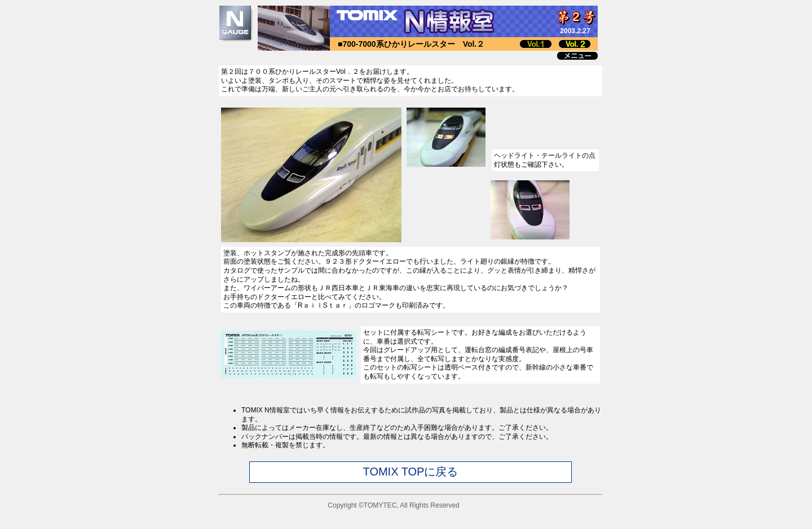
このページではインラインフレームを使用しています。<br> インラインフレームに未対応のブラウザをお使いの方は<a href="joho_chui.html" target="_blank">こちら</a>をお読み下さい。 (411, 457)
